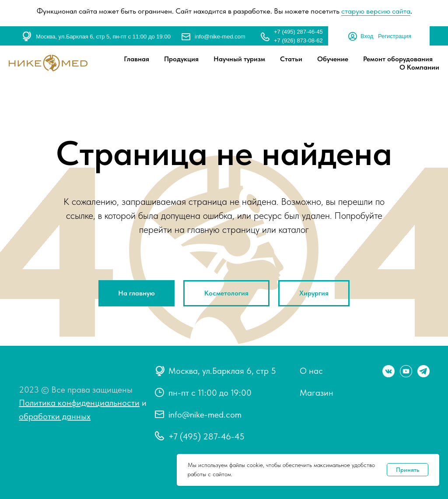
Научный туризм (239, 59)
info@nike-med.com (220, 37)
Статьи (291, 59)
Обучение (333, 59)
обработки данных (55, 416)
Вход (367, 36)
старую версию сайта (376, 11)
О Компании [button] (419, 67)
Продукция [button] (181, 59)
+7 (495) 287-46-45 (298, 32)
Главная (136, 59)
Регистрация (395, 36)
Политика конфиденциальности (79, 403)
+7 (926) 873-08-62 (298, 40)
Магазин (317, 393)
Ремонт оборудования (398, 59)
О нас (311, 371)
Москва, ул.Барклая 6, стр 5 (222, 371)
